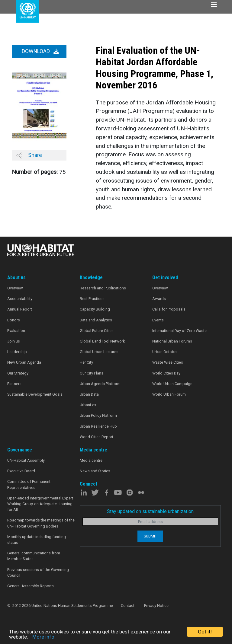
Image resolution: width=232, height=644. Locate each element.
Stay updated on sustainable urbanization (150, 511)
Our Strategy (18, 373)
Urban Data (89, 394)
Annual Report (20, 309)
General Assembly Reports (31, 586)
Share (29, 155)
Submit (150, 536)
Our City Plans (92, 373)
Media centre (91, 460)
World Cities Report (97, 437)
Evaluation (16, 331)
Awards (159, 299)
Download (40, 51)
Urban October (165, 352)
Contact (128, 606)
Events (158, 320)
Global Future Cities (97, 331)
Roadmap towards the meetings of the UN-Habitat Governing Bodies (41, 523)
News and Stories (95, 471)
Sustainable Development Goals (35, 394)
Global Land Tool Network (102, 341)
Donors (14, 320)
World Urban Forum (169, 394)
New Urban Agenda (24, 362)
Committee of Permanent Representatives (29, 484)
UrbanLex (88, 405)
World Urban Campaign (172, 384)
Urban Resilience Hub (98, 426)
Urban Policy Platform (98, 415)
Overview (15, 288)
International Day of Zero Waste (179, 331)
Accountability (20, 299)
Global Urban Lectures (99, 352)
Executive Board (21, 471)
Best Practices (92, 299)
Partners (14, 384)
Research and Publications (103, 288)
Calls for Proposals (169, 309)
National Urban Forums (172, 341)
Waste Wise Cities (168, 362)
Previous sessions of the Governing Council (38, 572)
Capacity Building (95, 309)
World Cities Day (166, 373)
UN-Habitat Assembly (26, 460)
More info (43, 637)
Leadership (17, 352)
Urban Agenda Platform (100, 384)
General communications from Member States (34, 556)
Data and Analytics (96, 320)
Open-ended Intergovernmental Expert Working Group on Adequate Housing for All (40, 504)
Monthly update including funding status (37, 540)
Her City (86, 362)
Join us (14, 341)
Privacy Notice (156, 606)
